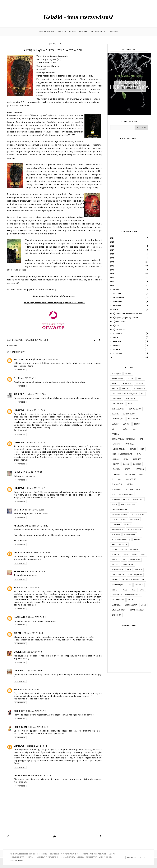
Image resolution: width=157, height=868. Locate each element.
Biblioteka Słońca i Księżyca (125, 394)
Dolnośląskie (118, 419)
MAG (120, 479)
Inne (142, 449)
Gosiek (18, 652)
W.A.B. (125, 590)
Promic (137, 540)
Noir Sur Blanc (138, 514)
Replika (115, 560)
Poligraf (116, 535)
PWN (126, 555)
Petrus (127, 525)
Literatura (130, 474)
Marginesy (117, 489)
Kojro (126, 464)
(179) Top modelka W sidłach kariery (126, 313)
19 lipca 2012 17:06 (36, 394)
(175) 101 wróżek (118, 329)
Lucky (142, 474)
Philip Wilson (118, 530)
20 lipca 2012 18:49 (33, 633)
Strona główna (47, 32)
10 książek (116, 374)
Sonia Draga (118, 570)
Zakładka (116, 605)
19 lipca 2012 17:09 (35, 410)
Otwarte (13, 346)
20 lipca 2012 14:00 (36, 572)
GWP (141, 439)
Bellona (126, 389)
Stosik (115, 580)
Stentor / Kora (135, 575)
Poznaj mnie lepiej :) (121, 540)
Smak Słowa (128, 565)
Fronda (115, 434)
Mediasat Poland (133, 489)
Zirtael (18, 633)
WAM (142, 590)
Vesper (115, 590)
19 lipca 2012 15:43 (49, 359)
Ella (16, 690)
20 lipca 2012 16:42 (31, 588)
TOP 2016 (139, 585)
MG (113, 494)
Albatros (127, 384)
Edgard (115, 424)
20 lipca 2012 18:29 (36, 617)
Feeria (125, 429)
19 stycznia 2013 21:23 (39, 775)
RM (124, 560)
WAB (134, 590)
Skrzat (115, 565)
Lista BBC (140, 469)
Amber (115, 389)
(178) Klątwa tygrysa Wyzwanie (124, 317)
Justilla (19, 510)
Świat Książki (118, 585)
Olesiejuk (135, 519)
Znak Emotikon (119, 610)
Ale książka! (21, 526)
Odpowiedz (20, 370)
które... (128, 469)
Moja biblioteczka (120, 499)
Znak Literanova (137, 610)
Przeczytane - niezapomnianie (125, 550)
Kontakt (114, 32)
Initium (133, 449)
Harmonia (129, 444)
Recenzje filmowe (78, 32)
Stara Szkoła (118, 575)
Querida (18, 671)
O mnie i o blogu (119, 519)
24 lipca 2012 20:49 (38, 727)
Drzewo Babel (135, 419)
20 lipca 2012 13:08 (40, 553)
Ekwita (137, 424)
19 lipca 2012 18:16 (35, 443)
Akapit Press (118, 379)
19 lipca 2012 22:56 (35, 510)
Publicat (116, 555)
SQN (129, 570)
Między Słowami (126, 494)
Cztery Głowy (129, 414)
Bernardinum (140, 389)
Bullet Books (118, 404)
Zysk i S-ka (116, 615)
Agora (128, 374)
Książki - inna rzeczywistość (78, 17)
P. (15, 378)
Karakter (137, 459)
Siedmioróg (135, 560)
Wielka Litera (118, 600)
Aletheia (139, 384)
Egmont (126, 424)
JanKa (126, 459)
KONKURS (137, 464)
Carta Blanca (118, 409)
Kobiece (115, 464)
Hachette (116, 444)
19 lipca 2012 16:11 (26, 378)
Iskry (139, 454)
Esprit (115, 429)
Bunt (130, 404)
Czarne (115, 414)
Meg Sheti (20, 711)
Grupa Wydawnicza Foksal (124, 439)
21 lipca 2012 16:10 (34, 671)
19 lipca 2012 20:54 (32, 472)
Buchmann (117, 399)
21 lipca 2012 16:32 (30, 690)
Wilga (131, 600)
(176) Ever (115, 325)
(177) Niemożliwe (118, 321)
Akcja (141, 379)
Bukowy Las (131, 399)
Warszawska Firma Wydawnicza (126, 595)
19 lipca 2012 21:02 (35, 488)
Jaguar (115, 459)
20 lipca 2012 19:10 (32, 652)
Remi (143, 555)
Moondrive (138, 499)
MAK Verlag (131, 479)
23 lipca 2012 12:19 (36, 711)
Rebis (134, 555)
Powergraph (130, 535)
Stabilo (138, 570)
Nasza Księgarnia (120, 509)
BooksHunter (22, 553)
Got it (143, 857)
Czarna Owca (135, 409)
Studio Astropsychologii (133, 580)
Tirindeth (20, 394)
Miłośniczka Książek (26, 359)
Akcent (131, 379)
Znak (143, 605)
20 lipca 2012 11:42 (39, 526)
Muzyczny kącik (99, 32)
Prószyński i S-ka (119, 545)
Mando (130, 484)
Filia (134, 429)
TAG (129, 585)
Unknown (19, 410)
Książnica (116, 469)
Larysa (18, 472)
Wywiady (62, 32)
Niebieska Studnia (120, 514)
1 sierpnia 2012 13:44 (36, 746)
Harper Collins (119, 449)
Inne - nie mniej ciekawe (122, 454)
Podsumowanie (134, 530)
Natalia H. (20, 617)
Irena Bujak (21, 727)
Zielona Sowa (131, 605)
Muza (114, 504)
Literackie (117, 474)
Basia (17, 588)
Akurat (115, 384)
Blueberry (20, 572)
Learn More (132, 857)
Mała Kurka (117, 484)
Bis (143, 394)
